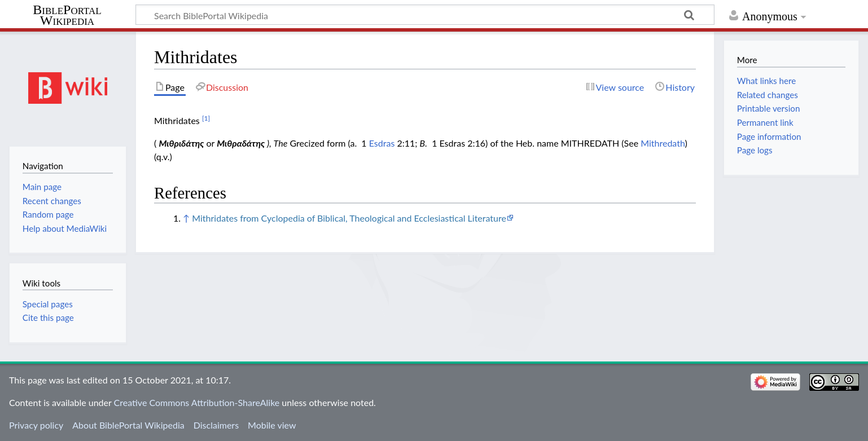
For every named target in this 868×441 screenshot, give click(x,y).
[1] (206, 118)
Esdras (382, 143)
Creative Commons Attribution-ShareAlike (197, 402)
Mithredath (663, 143)
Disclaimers (216, 425)
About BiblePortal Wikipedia (128, 425)
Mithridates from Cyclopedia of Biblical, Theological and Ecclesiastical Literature (349, 218)
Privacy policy (36, 425)
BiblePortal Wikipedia (67, 15)
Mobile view (272, 425)
